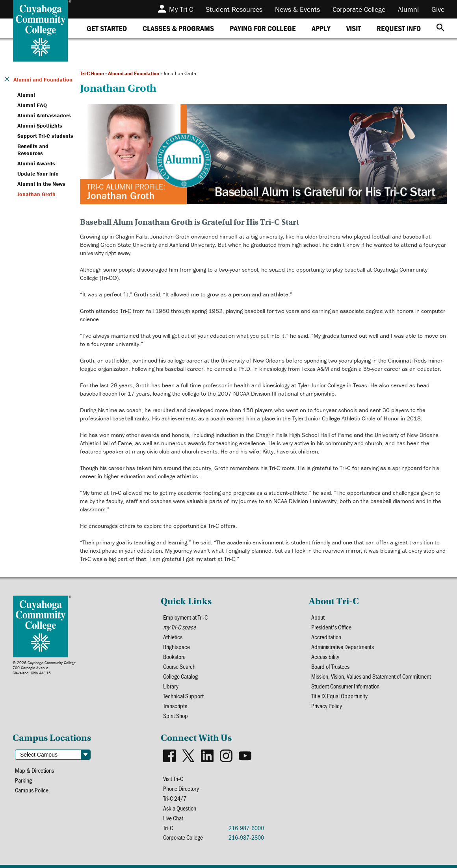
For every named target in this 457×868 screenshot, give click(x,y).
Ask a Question (180, 808)
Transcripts (175, 706)
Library (171, 686)
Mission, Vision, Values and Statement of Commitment (371, 676)
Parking (23, 780)
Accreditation (326, 637)
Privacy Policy (327, 706)
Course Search (179, 666)
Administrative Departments (343, 647)
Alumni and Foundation (134, 73)
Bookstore (174, 656)
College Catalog (180, 676)
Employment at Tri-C (185, 617)
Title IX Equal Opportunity (339, 696)
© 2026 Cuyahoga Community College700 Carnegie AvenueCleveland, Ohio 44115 (44, 668)
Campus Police (32, 790)
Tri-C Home (92, 73)
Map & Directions (34, 770)
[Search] (440, 28)
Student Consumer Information (345, 686)
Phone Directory (181, 788)
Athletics (173, 637)
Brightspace (176, 647)
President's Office (331, 627)
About (318, 617)
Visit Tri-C (173, 778)
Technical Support (183, 696)
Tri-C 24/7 (175, 798)
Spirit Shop (176, 715)
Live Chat (173, 818)
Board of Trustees (330, 666)
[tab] (107, 28)
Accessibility (325, 656)
